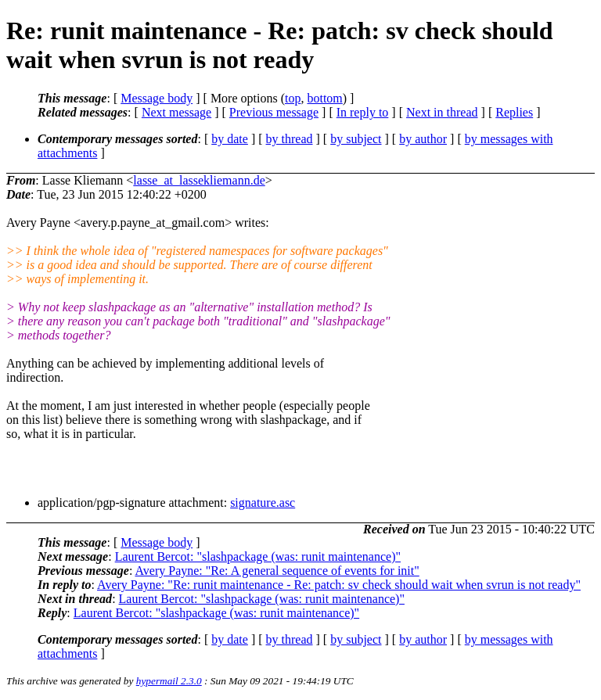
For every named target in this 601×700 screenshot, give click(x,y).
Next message (176, 112)
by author (423, 139)
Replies (514, 112)
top (293, 98)
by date (230, 139)
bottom (324, 98)
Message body (157, 98)
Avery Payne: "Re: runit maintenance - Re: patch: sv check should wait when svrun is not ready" (339, 585)
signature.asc (263, 503)
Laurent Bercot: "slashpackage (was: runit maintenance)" (258, 556)
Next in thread (442, 112)
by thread (290, 139)
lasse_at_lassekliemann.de (199, 180)
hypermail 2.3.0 (169, 681)
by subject (356, 139)
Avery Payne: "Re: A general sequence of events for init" (277, 571)
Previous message (274, 112)
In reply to (363, 112)
